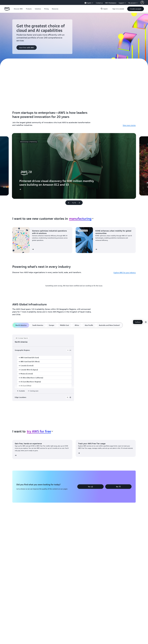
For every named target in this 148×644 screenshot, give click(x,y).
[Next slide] (80, 203)
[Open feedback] (146, 322)
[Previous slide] (68, 203)
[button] (18, 9)
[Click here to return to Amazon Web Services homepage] (7, 10)
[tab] (21, 325)
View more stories (129, 125)
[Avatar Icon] (142, 2)
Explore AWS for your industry (125, 273)
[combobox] (81, 218)
